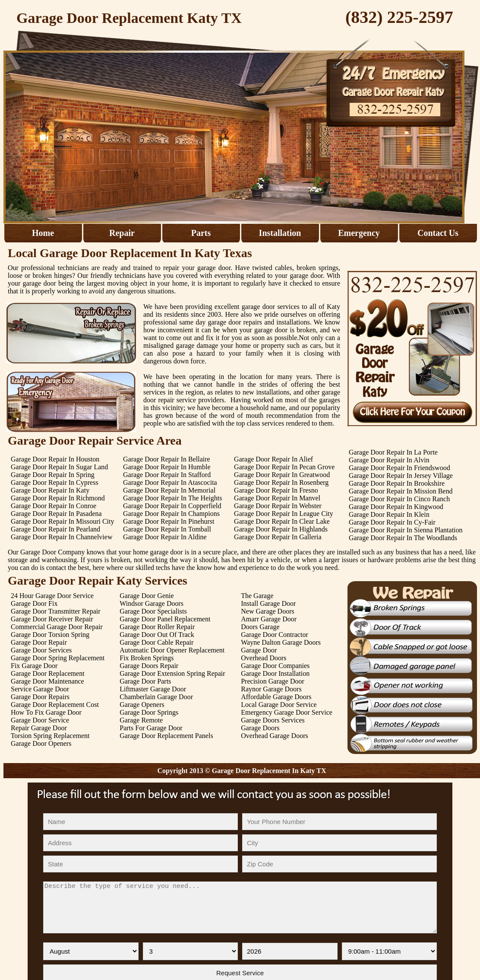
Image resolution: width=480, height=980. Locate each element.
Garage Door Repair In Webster (278, 506)
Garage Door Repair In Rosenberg (281, 482)
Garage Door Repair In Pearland (55, 529)
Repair (122, 233)
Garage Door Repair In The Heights (172, 498)
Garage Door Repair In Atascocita (170, 482)
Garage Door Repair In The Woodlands (403, 538)
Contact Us (438, 233)
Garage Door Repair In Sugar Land (59, 467)
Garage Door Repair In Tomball (167, 529)
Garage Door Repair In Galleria (278, 537)
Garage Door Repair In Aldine (165, 537)
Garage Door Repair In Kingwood (396, 507)
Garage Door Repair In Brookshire (397, 483)
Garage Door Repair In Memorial (169, 490)
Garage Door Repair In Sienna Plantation (406, 530)
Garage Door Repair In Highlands (281, 529)
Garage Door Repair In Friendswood (399, 468)
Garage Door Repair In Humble (167, 467)
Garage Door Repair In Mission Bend (401, 491)
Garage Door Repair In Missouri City (63, 521)
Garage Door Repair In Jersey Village (401, 476)
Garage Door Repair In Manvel (277, 498)
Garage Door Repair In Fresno (276, 490)
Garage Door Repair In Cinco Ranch (399, 499)
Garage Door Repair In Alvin (389, 460)
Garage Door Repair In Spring (53, 475)
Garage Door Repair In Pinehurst (169, 521)
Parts (201, 233)
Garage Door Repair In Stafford (167, 475)
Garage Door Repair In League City (284, 514)
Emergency (359, 233)
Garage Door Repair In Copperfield (172, 506)
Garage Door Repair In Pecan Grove (284, 467)
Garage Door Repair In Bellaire (167, 459)
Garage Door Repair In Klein (389, 514)
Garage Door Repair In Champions (171, 514)
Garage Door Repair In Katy (50, 490)
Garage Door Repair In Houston (55, 459)
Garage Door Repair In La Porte (393, 452)
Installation (280, 233)
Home (43, 233)
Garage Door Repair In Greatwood (282, 475)
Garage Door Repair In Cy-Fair (392, 522)
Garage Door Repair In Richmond (58, 498)
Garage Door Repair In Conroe (54, 506)
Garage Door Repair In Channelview (62, 537)
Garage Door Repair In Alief (273, 459)
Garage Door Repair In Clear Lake (282, 521)
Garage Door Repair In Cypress (55, 482)
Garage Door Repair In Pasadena (56, 514)
